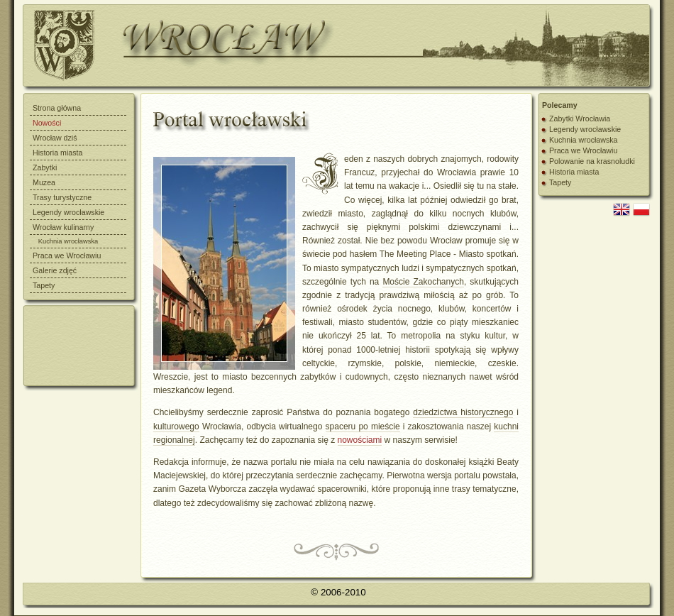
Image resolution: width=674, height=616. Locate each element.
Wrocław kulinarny (63, 227)
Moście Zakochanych (423, 282)
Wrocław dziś (55, 138)
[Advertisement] (87, 345)
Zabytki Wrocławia (580, 119)
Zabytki (45, 167)
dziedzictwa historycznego (463, 412)
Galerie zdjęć (55, 270)
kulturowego (176, 427)
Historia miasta (57, 153)
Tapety (44, 285)
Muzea (44, 182)
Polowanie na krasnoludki (592, 161)
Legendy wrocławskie (68, 212)
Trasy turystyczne (62, 197)
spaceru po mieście (363, 427)
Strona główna (57, 108)
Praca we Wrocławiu (67, 255)
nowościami (360, 440)
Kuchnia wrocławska (584, 140)
